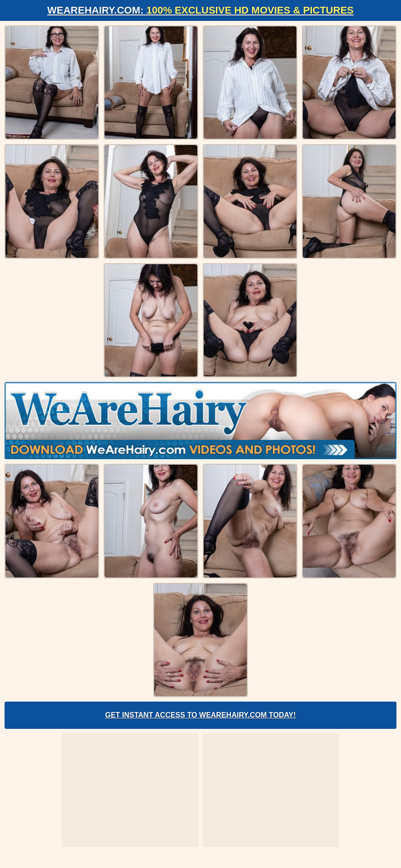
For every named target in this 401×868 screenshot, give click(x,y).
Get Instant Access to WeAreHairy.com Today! (200, 715)
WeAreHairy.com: (200, 10)
